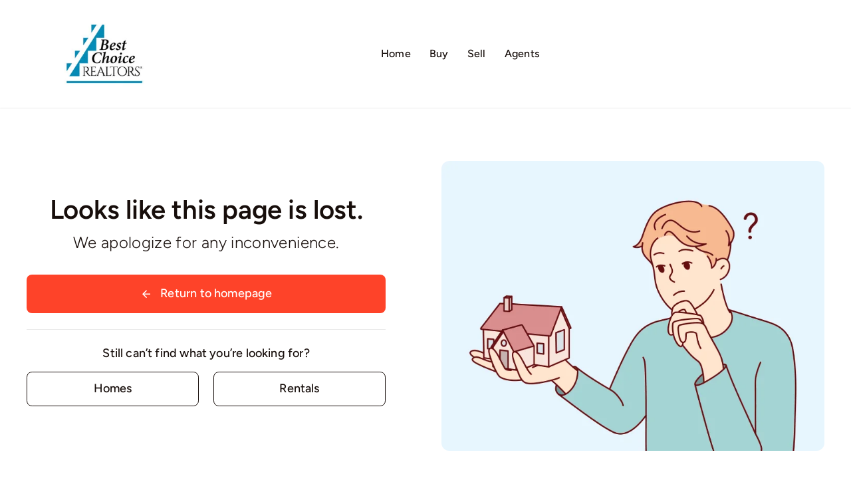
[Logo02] (104, 17)
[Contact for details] (113, 389)
